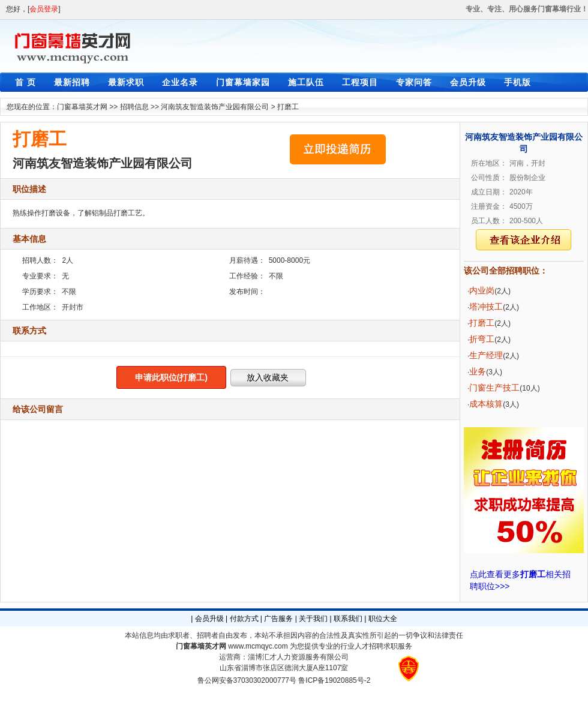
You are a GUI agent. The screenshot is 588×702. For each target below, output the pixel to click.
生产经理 (486, 355)
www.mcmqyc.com (258, 646)
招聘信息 (134, 107)
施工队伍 (306, 82)
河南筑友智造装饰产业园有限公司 (215, 107)
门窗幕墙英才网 (82, 107)
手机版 (517, 82)
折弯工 (482, 339)
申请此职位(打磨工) (171, 377)
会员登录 (44, 9)
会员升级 (468, 82)
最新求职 (126, 82)
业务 (478, 371)
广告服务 (278, 619)
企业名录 (180, 82)
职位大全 (383, 619)
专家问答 (414, 82)
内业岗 (482, 290)
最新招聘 (72, 82)
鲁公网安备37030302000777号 (247, 680)
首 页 (25, 82)
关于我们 (313, 619)
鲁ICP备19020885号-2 (334, 680)
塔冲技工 (486, 307)
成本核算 (486, 404)
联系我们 (348, 619)
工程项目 (360, 82)
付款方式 (244, 619)
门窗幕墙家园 (243, 82)
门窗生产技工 (494, 388)
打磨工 (288, 107)
